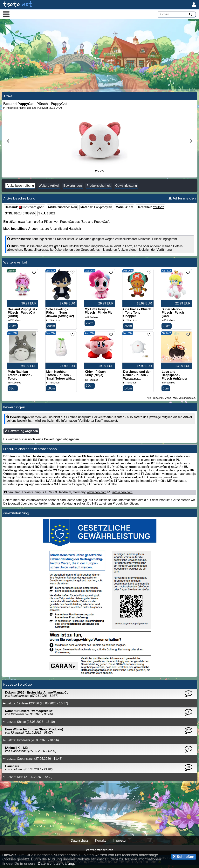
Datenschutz (79, 843)
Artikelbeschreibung (20, 188)
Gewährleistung (126, 188)
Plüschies (11, 110)
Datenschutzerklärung (56, 863)
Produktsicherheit (99, 188)
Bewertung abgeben (21, 434)
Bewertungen (72, 188)
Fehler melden (182, 201)
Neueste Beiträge (18, 687)
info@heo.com (122, 495)
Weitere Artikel (49, 188)
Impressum (120, 843)
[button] (6, 14)
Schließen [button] (184, 857)
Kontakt (100, 843)
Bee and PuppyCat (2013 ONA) (44, 110)
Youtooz (158, 209)
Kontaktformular (45, 506)
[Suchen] (190, 14)
